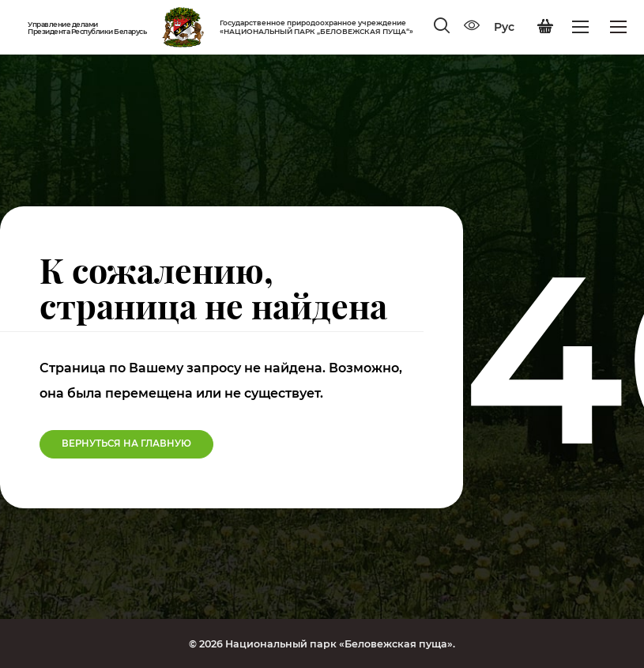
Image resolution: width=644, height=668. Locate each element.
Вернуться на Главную (126, 443)
